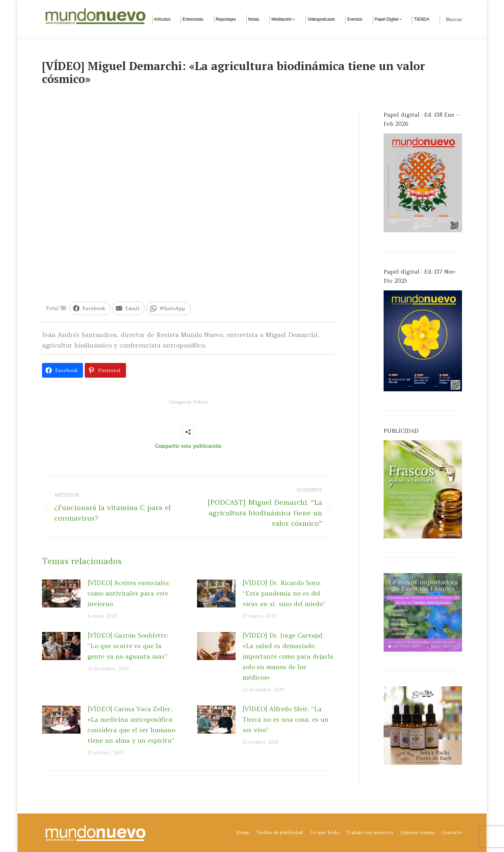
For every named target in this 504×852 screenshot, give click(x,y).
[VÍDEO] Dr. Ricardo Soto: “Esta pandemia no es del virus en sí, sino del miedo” (284, 593)
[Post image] (61, 593)
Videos (200, 402)
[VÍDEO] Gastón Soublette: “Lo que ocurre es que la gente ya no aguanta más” (128, 646)
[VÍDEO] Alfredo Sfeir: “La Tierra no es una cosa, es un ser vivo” (286, 719)
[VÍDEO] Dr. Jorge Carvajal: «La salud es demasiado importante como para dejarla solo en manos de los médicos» (288, 656)
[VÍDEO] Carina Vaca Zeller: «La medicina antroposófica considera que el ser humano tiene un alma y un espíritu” (131, 725)
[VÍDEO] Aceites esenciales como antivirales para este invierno (128, 593)
